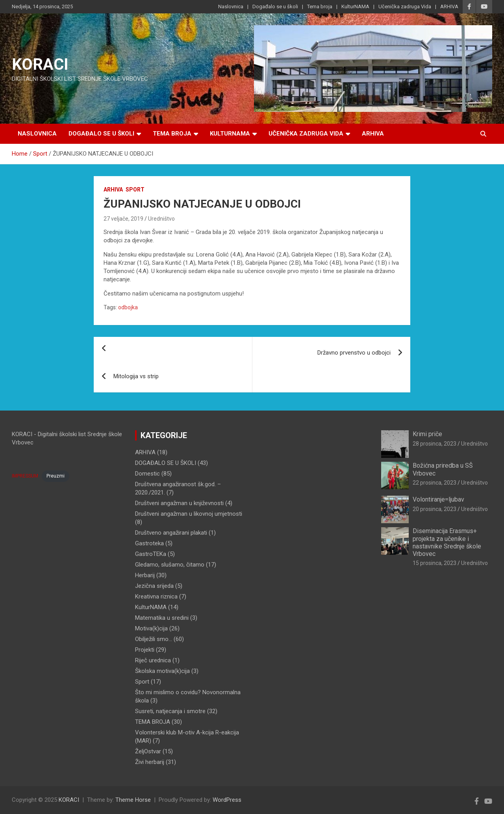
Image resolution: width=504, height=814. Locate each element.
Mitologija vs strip (136, 376)
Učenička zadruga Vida (405, 7)
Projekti (145, 650)
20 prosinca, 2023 (435, 509)
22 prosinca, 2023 (435, 483)
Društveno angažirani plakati (171, 533)
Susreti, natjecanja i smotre (170, 711)
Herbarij (145, 575)
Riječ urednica (153, 660)
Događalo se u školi (275, 7)
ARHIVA (449, 7)
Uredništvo (161, 219)
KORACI (40, 64)
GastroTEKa (151, 554)
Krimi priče (427, 434)
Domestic (147, 474)
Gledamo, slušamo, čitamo (170, 565)
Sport (135, 190)
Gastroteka (149, 543)
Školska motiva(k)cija (162, 671)
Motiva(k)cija (151, 628)
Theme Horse (133, 800)
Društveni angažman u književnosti (179, 503)
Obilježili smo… (154, 639)
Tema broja (320, 7)
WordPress (227, 800)
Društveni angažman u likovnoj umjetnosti (189, 514)
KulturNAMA (355, 7)
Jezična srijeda (154, 586)
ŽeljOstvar (148, 751)
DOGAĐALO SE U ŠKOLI (166, 463)
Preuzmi (56, 476)
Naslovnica (231, 7)
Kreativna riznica (156, 597)
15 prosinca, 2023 (435, 563)
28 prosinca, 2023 (435, 444)
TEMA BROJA (153, 722)
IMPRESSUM (25, 476)
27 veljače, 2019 (123, 219)
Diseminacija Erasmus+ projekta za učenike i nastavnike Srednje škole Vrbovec (447, 542)
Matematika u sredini (162, 618)
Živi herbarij (150, 762)
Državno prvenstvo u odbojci (354, 353)
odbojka (128, 307)
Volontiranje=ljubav (438, 499)
